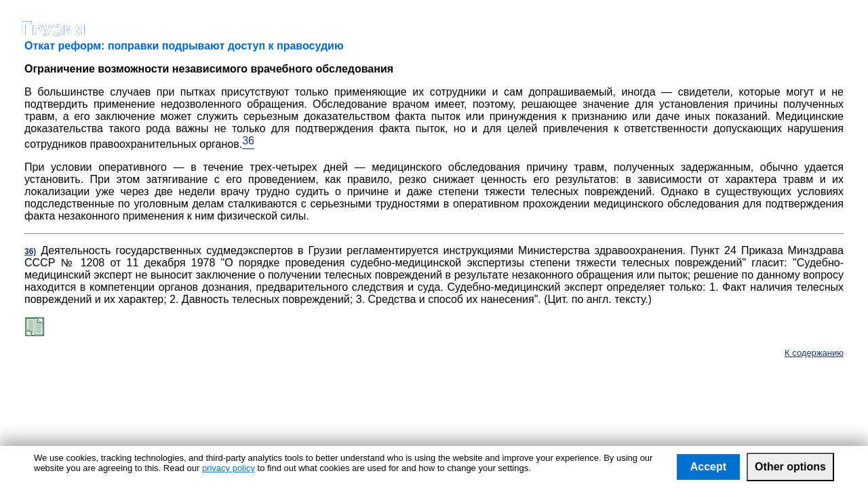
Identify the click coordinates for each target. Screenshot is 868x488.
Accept (708, 467)
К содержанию (814, 353)
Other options (790, 467)
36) (30, 251)
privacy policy (229, 468)
